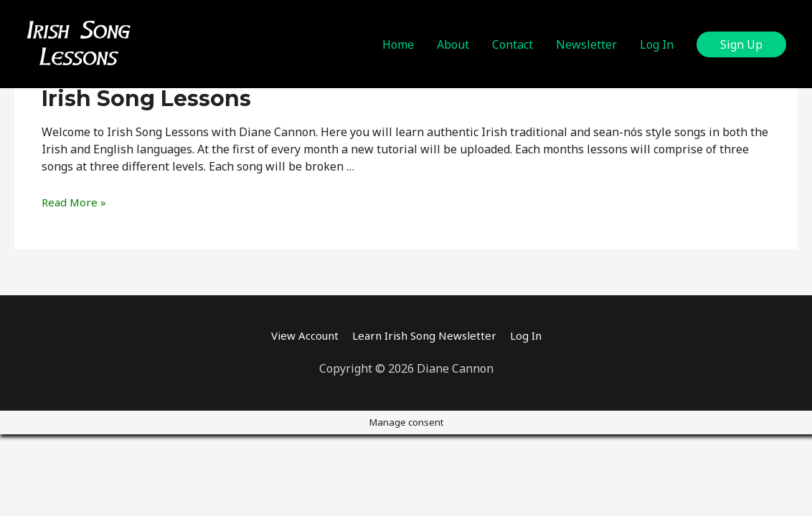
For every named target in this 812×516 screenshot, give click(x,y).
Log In (657, 44)
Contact (513, 44)
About (453, 44)
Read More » (75, 202)
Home (398, 44)
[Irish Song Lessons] (78, 43)
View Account (298, 335)
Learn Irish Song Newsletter (425, 335)
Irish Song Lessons (146, 99)
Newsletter (586, 44)
